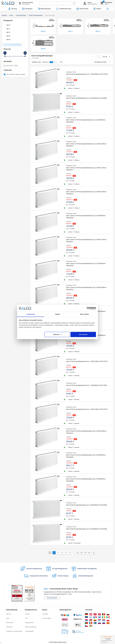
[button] (90, 3)
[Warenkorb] (106, 3)
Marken (4, 15)
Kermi (11, 15)
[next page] (110, 57)
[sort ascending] (55, 62)
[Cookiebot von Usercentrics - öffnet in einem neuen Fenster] (88, 308)
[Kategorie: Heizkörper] (27, 9)
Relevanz (46, 62)
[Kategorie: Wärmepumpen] (44, 9)
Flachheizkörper (21, 15)
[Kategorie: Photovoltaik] (82, 9)
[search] (55, 3)
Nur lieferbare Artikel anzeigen (16, 74)
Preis (61, 62)
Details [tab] (57, 314)
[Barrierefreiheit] (26, 3)
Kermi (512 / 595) (12, 66)
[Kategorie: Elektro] (97, 9)
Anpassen (57, 334)
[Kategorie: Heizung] (12, 9)
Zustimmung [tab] (31, 314)
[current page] (99, 57)
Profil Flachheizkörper (36, 15)
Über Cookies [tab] (84, 314)
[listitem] (15, 25)
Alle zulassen (83, 334)
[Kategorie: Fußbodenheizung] (63, 9)
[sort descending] (51, 62)
